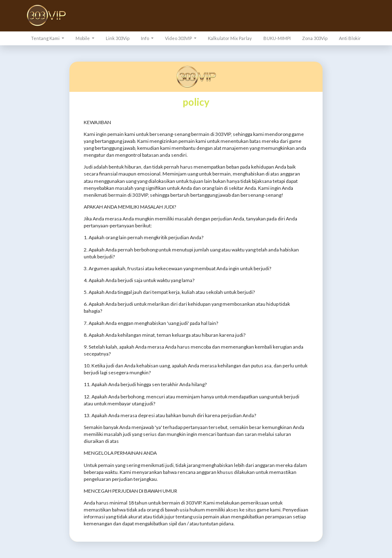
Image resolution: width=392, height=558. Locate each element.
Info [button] (145, 38)
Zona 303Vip (315, 38)
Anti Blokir (350, 38)
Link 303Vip (118, 38)
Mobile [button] (83, 38)
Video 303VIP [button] (179, 38)
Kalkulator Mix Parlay (230, 38)
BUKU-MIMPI (277, 38)
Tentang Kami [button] (46, 38)
